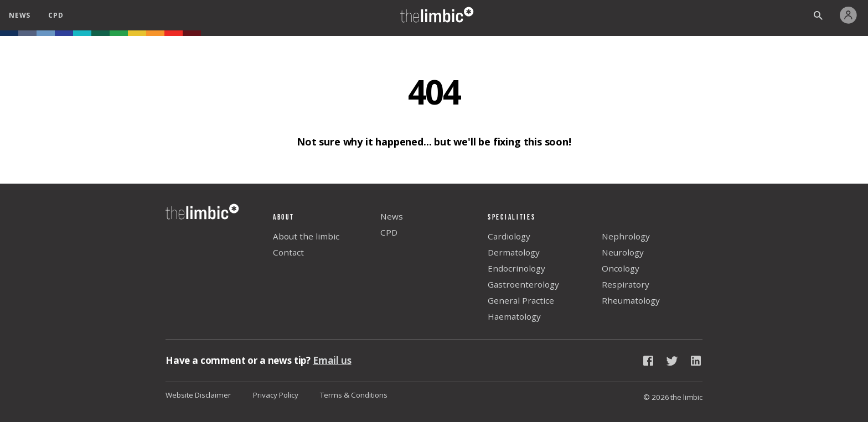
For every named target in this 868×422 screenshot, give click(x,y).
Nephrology (626, 236)
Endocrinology (516, 268)
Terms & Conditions (354, 395)
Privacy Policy (276, 395)
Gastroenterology (523, 284)
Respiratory (626, 284)
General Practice (521, 300)
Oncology (621, 268)
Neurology (623, 252)
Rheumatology (631, 300)
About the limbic (306, 236)
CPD (389, 232)
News (392, 216)
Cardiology (509, 236)
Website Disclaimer (198, 395)
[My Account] (851, 15)
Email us (332, 360)
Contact (288, 252)
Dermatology (514, 252)
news (20, 15)
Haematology (514, 316)
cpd (56, 15)
